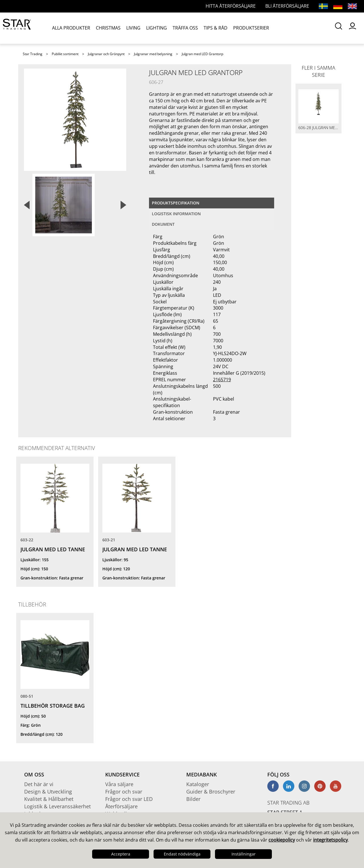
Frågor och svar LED (129, 799)
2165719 (222, 380)
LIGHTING (157, 28)
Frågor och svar (124, 792)
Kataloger (198, 784)
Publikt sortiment (65, 54)
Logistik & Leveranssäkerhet (57, 806)
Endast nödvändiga (182, 854)
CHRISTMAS (108, 28)
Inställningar (244, 854)
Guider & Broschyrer (211, 792)
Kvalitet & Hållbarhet (49, 799)
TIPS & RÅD (216, 28)
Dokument (163, 224)
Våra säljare (119, 784)
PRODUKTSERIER (251, 28)
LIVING (133, 28)
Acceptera (121, 854)
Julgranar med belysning (153, 54)
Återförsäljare (121, 806)
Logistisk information (176, 214)
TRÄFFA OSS (185, 28)
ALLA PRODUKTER (71, 28)
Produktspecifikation (176, 203)
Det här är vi (39, 784)
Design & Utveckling (48, 792)
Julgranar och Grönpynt (106, 54)
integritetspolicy (330, 840)
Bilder (193, 799)
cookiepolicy (282, 840)
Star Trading (33, 54)
